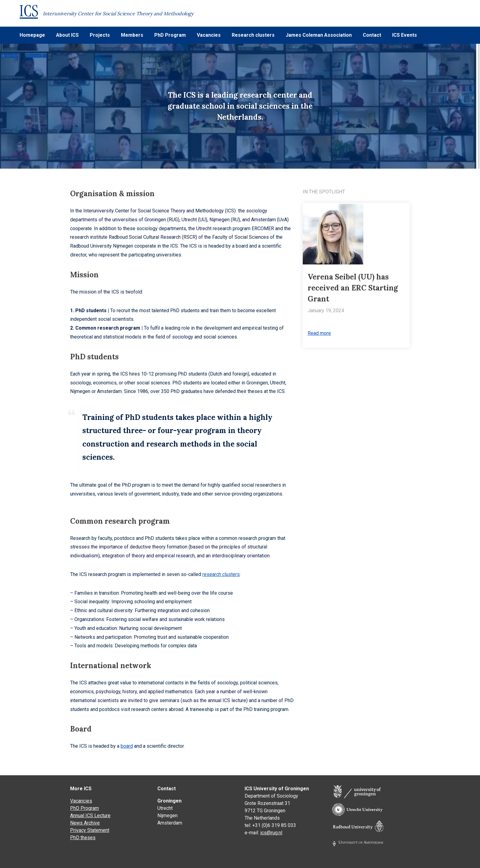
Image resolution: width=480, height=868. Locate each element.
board (127, 746)
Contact (372, 35)
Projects (100, 35)
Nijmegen (167, 816)
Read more (319, 333)
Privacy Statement (90, 830)
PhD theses (83, 838)
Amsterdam (170, 823)
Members (132, 35)
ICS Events (405, 35)
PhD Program (170, 35)
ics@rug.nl (271, 833)
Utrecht (165, 808)
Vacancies (209, 35)
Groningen (169, 801)
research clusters (221, 574)
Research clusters (253, 35)
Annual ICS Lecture (90, 816)
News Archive (85, 823)
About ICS (67, 35)
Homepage (32, 35)
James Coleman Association (319, 35)
